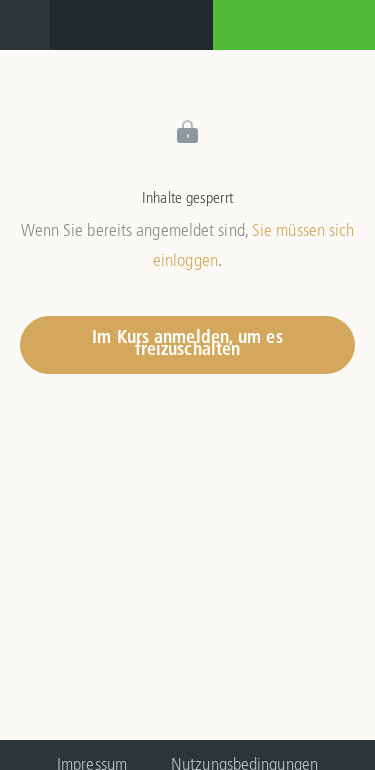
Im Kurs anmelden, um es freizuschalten (187, 344)
